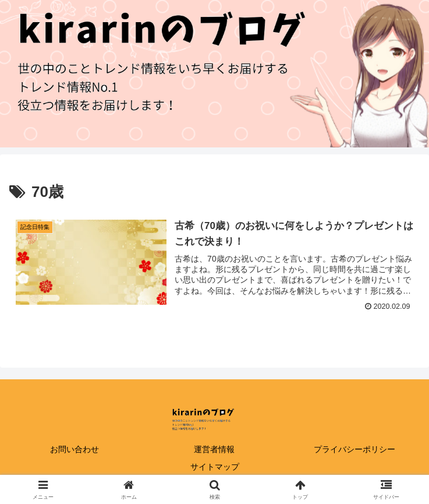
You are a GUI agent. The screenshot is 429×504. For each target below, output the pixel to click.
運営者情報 (214, 449)
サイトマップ (215, 467)
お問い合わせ (75, 449)
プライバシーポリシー (354, 449)
